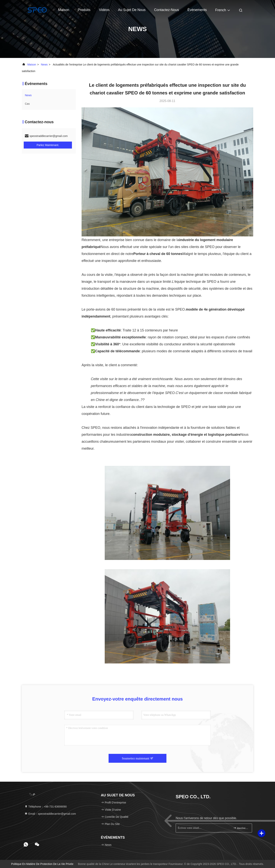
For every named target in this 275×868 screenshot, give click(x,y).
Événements (197, 10)
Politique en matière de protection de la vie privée (42, 864)
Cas (27, 104)
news (44, 65)
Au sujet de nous (132, 10)
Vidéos (104, 10)
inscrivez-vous (241, 828)
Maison (64, 10)
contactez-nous (167, 10)
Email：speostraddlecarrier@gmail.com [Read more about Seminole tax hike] (50, 814)
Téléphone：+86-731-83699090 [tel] (46, 807)
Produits (84, 10)
